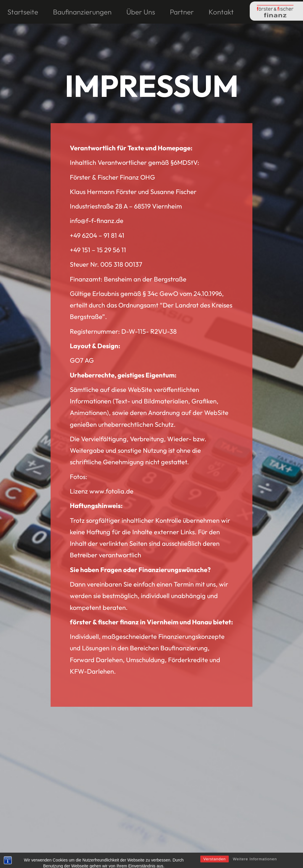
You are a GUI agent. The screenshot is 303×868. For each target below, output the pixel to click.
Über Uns (141, 12)
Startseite (23, 12)
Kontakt (221, 12)
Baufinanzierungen (82, 12)
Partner (182, 12)
